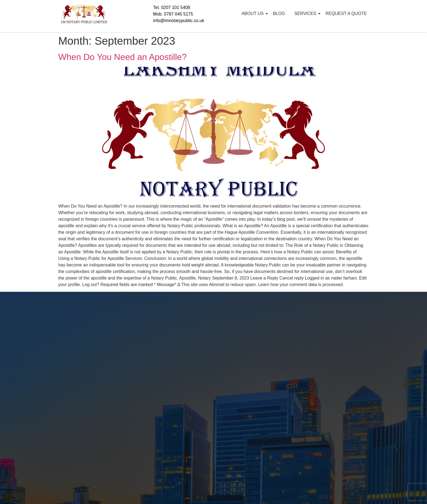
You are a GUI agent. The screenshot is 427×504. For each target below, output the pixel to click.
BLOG (279, 13)
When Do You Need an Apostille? (122, 57)
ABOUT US (254, 13)
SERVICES (306, 13)
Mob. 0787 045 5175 (173, 14)
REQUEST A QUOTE (346, 13)
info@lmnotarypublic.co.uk (179, 21)
